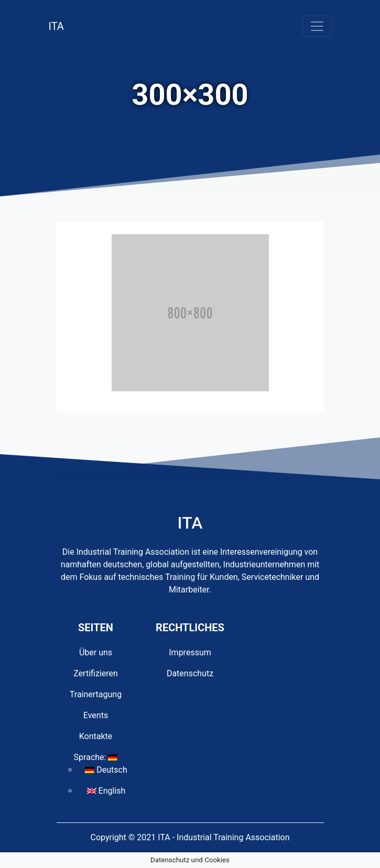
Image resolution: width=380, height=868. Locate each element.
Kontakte (96, 736)
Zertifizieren (96, 673)
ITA (56, 26)
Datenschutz (190, 673)
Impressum (190, 652)
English (106, 791)
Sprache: (96, 757)
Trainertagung (96, 694)
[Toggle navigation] (317, 26)
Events (96, 715)
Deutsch (106, 770)
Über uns (96, 652)
